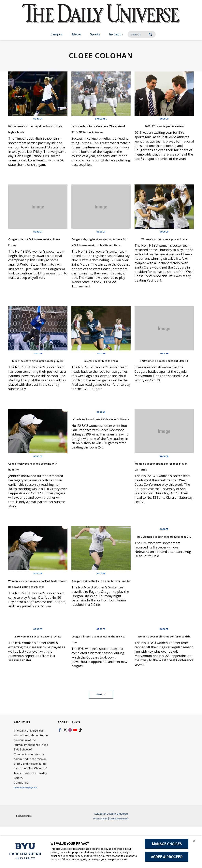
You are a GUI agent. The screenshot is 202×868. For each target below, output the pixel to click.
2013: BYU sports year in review (163, 128)
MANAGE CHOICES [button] (167, 844)
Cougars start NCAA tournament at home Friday (33, 250)
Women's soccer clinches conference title (163, 676)
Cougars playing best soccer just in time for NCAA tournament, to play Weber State (97, 253)
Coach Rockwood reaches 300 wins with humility (37, 489)
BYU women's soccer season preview (32, 676)
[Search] (142, 34)
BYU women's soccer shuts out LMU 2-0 (158, 381)
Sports (95, 34)
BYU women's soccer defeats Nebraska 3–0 (160, 564)
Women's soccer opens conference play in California (161, 492)
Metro (76, 34)
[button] (195, 843)
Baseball (101, 119)
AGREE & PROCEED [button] (167, 857)
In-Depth (116, 34)
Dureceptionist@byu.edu (30, 829)
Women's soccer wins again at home (159, 247)
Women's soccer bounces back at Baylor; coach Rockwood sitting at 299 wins (37, 614)
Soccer (38, 119)
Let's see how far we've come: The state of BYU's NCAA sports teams (100, 131)
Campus (57, 34)
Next (101, 736)
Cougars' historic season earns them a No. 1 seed (100, 676)
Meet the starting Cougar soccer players (34, 381)
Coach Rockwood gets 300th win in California (98, 445)
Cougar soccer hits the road (98, 381)
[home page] (101, 18)
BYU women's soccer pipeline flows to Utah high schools (34, 131)
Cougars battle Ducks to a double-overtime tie (99, 608)
